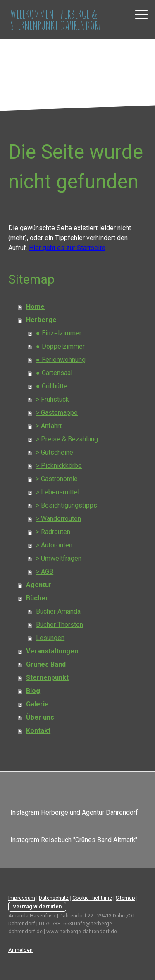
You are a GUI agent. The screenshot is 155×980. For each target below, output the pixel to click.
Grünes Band (46, 664)
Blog (33, 691)
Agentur (39, 585)
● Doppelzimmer (60, 346)
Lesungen (50, 638)
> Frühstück (52, 399)
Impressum (22, 898)
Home (35, 307)
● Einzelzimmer (59, 333)
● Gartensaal (54, 373)
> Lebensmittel (58, 492)
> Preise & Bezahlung (67, 439)
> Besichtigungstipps (67, 505)
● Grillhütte (52, 386)
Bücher (37, 598)
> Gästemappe (57, 413)
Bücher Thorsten (60, 625)
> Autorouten (54, 545)
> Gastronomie (57, 479)
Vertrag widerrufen (37, 907)
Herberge (41, 320)
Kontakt (38, 731)
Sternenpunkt (47, 678)
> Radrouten (53, 532)
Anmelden (20, 950)
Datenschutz (54, 898)
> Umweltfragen (59, 558)
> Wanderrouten (58, 519)
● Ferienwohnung (61, 360)
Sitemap (125, 898)
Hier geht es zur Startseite (67, 248)
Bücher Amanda (58, 611)
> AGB (45, 572)
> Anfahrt (49, 426)
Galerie (37, 704)
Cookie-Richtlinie (92, 898)
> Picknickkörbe (59, 466)
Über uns (40, 717)
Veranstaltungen (52, 651)
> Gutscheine (55, 452)
